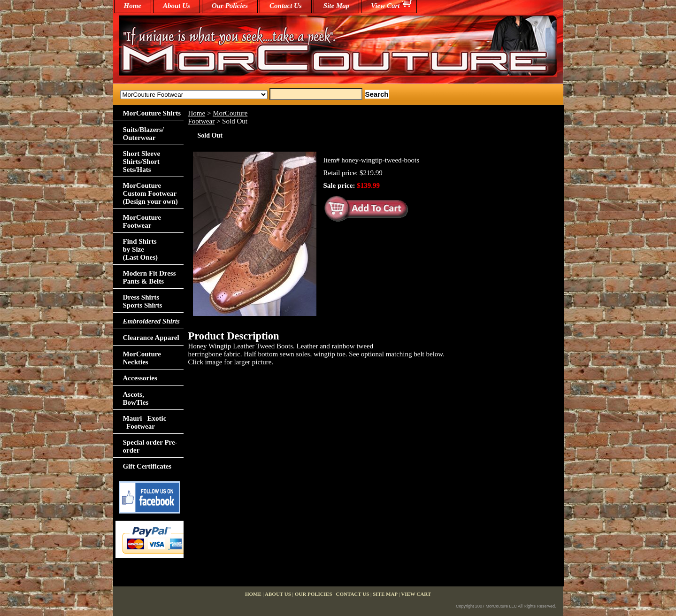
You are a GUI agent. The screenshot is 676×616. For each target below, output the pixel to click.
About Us (177, 6)
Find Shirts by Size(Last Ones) (141, 249)
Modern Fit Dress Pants (150, 277)
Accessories (140, 378)
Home (197, 113)
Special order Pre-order (150, 446)
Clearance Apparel (151, 338)
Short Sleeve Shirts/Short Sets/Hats (142, 162)
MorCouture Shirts (152, 113)
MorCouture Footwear (142, 221)
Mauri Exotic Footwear (145, 422)
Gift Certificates (147, 466)
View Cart (385, 6)
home (133, 6)
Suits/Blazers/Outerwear (144, 134)
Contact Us (286, 6)
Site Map (336, 6)
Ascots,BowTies (136, 398)
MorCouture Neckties (142, 358)
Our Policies (230, 6)
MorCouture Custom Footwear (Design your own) (150, 193)
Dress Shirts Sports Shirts (143, 301)
